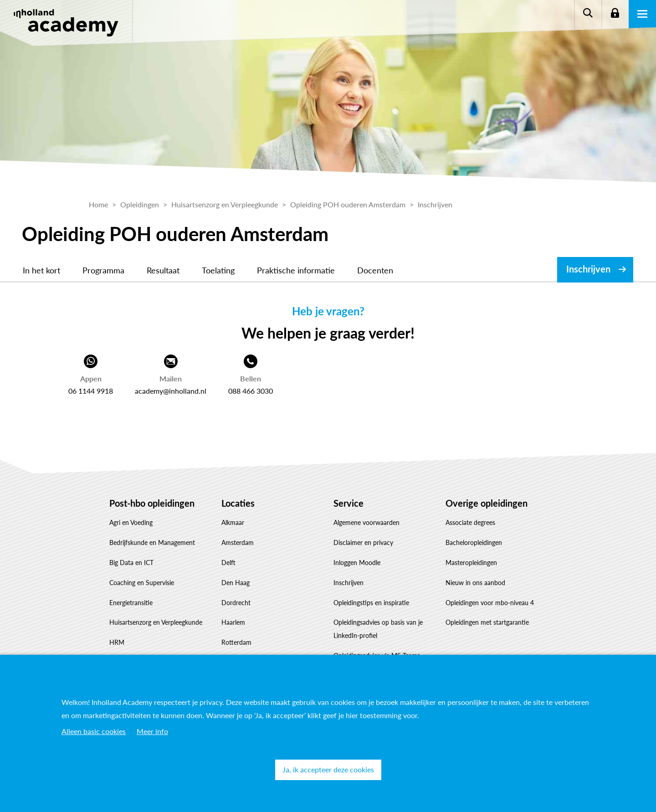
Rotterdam (236, 642)
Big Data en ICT (131, 563)
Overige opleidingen (487, 503)
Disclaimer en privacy (363, 542)
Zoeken (588, 14)
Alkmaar (233, 522)
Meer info (152, 731)
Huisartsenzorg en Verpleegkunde (156, 622)
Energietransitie (131, 603)
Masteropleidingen (471, 563)
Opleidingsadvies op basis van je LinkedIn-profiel (378, 629)
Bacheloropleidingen (474, 542)
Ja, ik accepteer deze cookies (328, 769)
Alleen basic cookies (94, 731)
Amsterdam (238, 542)
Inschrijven (588, 269)
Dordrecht (236, 603)
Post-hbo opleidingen (152, 503)
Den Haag (236, 583)
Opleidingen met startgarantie (487, 622)
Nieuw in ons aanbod (475, 583)
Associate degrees (470, 522)
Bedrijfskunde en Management (152, 542)
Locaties (238, 503)
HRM (117, 642)
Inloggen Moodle (357, 563)
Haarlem (233, 622)
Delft (228, 563)
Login (615, 14)
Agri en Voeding (131, 522)
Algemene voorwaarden (366, 522)
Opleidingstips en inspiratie (371, 603)
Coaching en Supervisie (142, 583)
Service (348, 503)
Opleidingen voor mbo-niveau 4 (490, 603)
